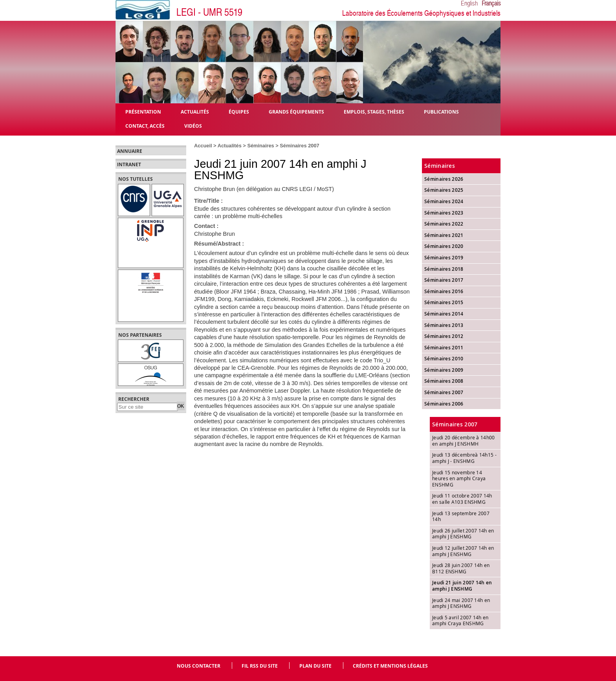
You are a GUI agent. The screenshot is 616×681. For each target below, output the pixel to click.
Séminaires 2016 (444, 291)
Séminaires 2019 (444, 258)
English (469, 4)
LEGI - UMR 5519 (209, 12)
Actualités (230, 146)
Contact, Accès (145, 126)
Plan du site (315, 666)
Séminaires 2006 (444, 404)
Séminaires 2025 (444, 190)
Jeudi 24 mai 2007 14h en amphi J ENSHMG (461, 603)
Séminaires (260, 146)
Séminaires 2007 (299, 146)
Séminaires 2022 (444, 224)
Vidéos (193, 126)
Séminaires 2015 (444, 302)
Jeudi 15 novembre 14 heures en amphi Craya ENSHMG (459, 478)
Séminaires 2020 (444, 246)
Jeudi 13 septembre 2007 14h (461, 516)
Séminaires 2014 (444, 314)
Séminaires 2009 (444, 370)
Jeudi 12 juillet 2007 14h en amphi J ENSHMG (463, 551)
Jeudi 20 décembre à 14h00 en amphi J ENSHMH (464, 441)
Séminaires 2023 (444, 213)
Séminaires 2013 (444, 325)
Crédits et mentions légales (390, 666)
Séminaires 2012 (444, 336)
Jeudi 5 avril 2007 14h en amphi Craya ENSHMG (460, 620)
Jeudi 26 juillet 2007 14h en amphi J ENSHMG (463, 534)
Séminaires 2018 (444, 269)
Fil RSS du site (260, 666)
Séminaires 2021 (444, 235)
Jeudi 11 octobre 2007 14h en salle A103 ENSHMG (462, 499)
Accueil (203, 146)
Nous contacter (199, 666)
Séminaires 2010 (444, 359)
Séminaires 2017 (444, 280)
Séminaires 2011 (444, 348)
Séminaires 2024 (444, 201)
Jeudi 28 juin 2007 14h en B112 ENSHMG (461, 568)
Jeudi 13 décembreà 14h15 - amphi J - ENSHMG (464, 458)
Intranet (129, 165)
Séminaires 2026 (444, 179)
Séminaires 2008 (444, 381)
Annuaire (130, 151)
